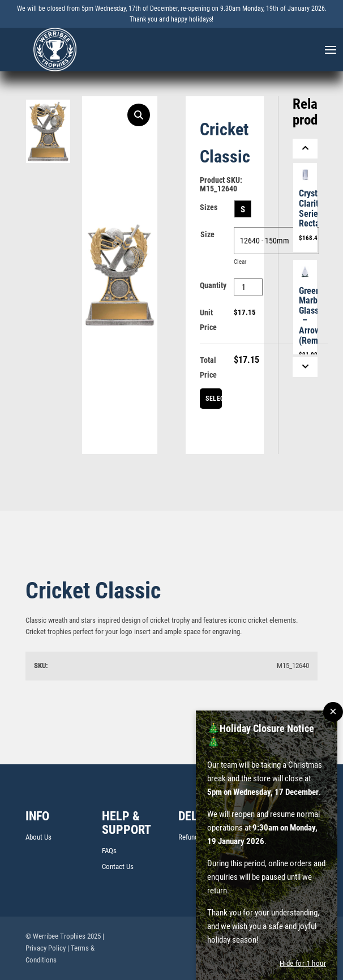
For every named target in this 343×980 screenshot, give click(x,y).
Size (207, 234)
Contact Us (118, 866)
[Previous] (305, 149)
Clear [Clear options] (240, 262)
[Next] (305, 367)
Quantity (213, 285)
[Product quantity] (248, 287)
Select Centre (214, 402)
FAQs (109, 851)
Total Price (208, 367)
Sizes (209, 207)
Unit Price (208, 320)
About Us (38, 837)
